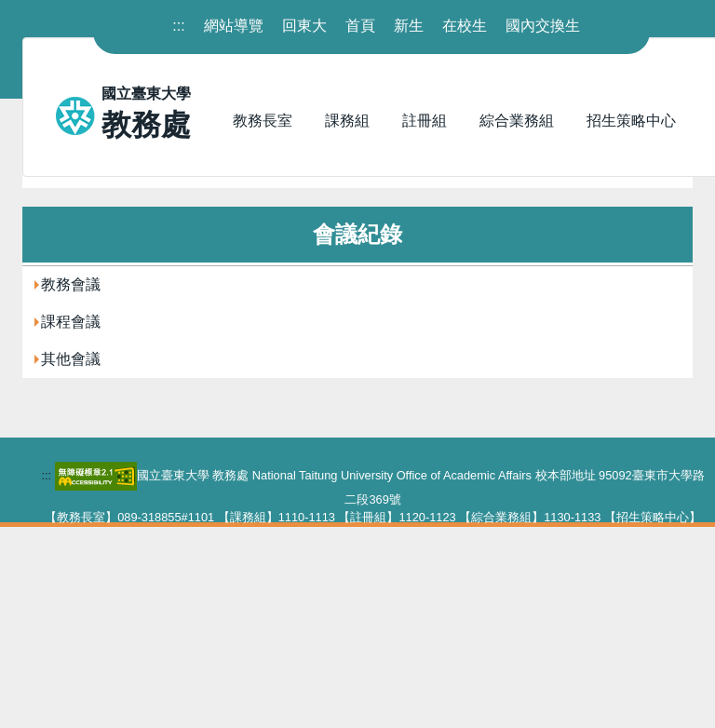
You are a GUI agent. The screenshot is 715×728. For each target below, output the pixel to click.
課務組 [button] (347, 121)
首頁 (360, 26)
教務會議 (71, 485)
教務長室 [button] (263, 121)
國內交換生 (543, 26)
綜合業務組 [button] (517, 121)
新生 (409, 26)
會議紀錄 (117, 370)
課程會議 (71, 523)
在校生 (465, 26)
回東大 (304, 26)
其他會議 (71, 560)
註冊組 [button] (425, 121)
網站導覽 (234, 26)
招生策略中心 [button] (631, 121)
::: (28, 340)
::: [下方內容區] (46, 676)
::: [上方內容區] (178, 26)
